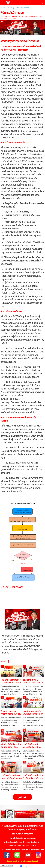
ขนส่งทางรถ (13, 19)
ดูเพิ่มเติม (22, 797)
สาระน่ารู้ (11, 8)
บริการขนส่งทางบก (31, 17)
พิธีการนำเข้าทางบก (11, 17)
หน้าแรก (3, 8)
